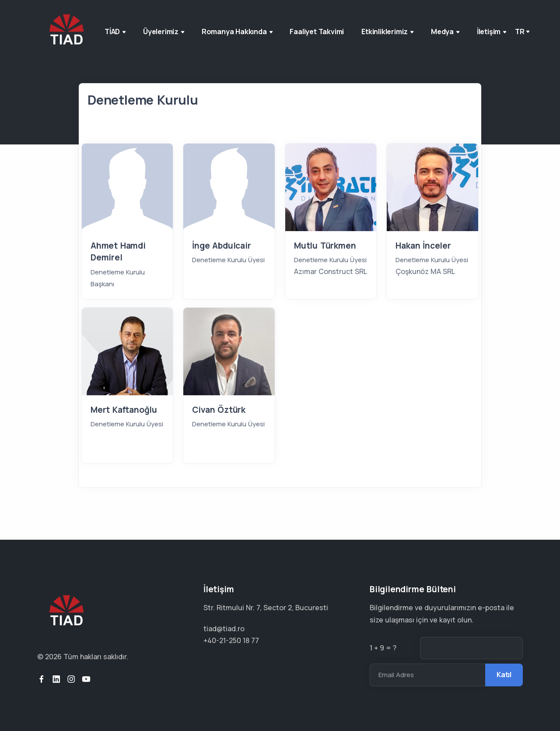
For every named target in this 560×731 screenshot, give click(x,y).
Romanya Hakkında (237, 32)
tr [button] (520, 32)
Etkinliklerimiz (387, 32)
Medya (445, 32)
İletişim (492, 32)
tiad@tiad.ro (224, 629)
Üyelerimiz (164, 32)
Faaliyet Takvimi (317, 32)
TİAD (115, 32)
